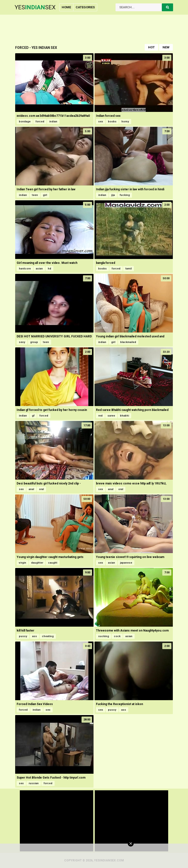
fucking (125, 195)
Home (66, 7)
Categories (85, 7)
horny (125, 122)
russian (34, 783)
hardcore (25, 269)
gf (33, 416)
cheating (48, 636)
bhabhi (124, 416)
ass (35, 636)
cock (117, 636)
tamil (129, 269)
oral (41, 489)
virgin (23, 563)
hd (49, 269)
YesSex (35, 7)
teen (35, 195)
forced (40, 122)
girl (45, 195)
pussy (23, 636)
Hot (151, 47)
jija (113, 195)
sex (101, 122)
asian (39, 269)
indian (53, 122)
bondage (25, 122)
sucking (104, 636)
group (34, 342)
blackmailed (128, 342)
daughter (37, 563)
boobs (112, 122)
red (100, 416)
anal (31, 489)
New (166, 47)
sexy (22, 342)
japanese (126, 563)
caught (53, 563)
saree (111, 416)
